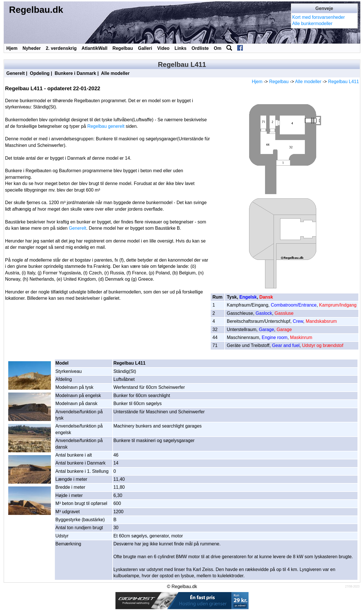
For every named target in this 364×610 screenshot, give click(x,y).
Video (163, 48)
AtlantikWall (95, 48)
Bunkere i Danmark (75, 73)
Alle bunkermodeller (312, 23)
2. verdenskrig (61, 48)
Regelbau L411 (344, 82)
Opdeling (40, 73)
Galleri (145, 48)
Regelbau (123, 48)
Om (218, 48)
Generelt (15, 73)
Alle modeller (115, 73)
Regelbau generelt (106, 126)
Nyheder (32, 48)
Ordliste (200, 48)
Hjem (12, 48)
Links (181, 48)
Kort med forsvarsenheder (319, 17)
